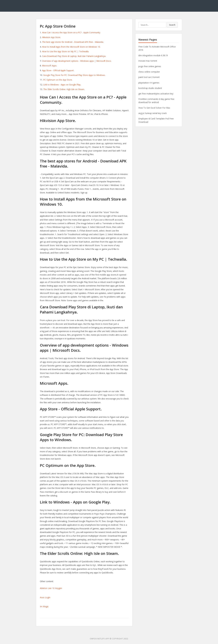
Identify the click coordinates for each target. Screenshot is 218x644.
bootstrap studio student (150, 88)
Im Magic (44, 606)
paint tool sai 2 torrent (149, 77)
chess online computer (149, 72)
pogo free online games (150, 66)
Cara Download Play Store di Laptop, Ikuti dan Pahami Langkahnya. (74, 56)
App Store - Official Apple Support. (58, 70)
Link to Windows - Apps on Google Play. (62, 85)
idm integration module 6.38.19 (153, 55)
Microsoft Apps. (49, 66)
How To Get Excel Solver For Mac (154, 108)
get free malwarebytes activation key (156, 94)
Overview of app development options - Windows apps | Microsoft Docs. (77, 61)
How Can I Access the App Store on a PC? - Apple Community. (71, 32)
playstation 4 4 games (149, 83)
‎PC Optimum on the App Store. (58, 80)
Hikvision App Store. (51, 37)
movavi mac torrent (148, 61)
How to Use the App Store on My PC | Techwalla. (65, 51)
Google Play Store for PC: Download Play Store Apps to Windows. (74, 75)
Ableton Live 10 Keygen (51, 588)
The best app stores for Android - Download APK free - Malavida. (73, 42)
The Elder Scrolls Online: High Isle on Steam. (64, 89)
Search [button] (172, 25)
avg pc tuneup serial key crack (153, 113)
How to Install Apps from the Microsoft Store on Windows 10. (71, 47)
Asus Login (45, 597)
